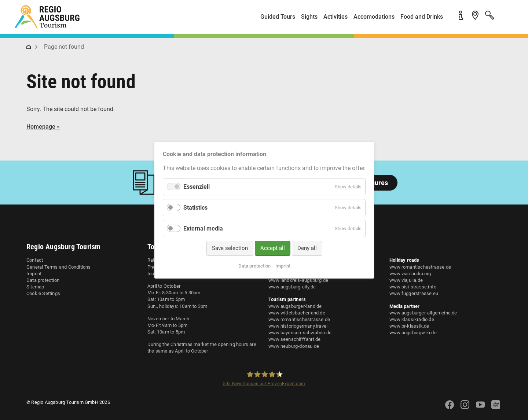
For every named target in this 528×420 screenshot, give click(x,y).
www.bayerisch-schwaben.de (300, 333)
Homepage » (43, 127)
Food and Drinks (422, 17)
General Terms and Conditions (59, 267)
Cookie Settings (43, 293)
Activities (335, 17)
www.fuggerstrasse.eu (414, 293)
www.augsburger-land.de (295, 306)
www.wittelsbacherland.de (297, 313)
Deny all (307, 248)
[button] (506, 20)
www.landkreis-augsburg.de (298, 280)
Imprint (34, 274)
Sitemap (35, 287)
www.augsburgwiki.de (413, 333)
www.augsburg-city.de (292, 287)
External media (203, 229)
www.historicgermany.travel (298, 326)
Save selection (230, 248)
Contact (35, 260)
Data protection (43, 280)
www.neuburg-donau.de (294, 346)
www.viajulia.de (406, 280)
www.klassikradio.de (412, 319)
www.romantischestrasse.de (299, 319)
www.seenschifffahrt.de (294, 339)
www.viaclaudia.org (410, 274)
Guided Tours (278, 17)
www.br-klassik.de (409, 326)
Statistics (195, 208)
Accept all (272, 248)
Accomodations (374, 17)
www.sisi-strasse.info (413, 287)
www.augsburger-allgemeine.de (423, 313)
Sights (309, 17)
